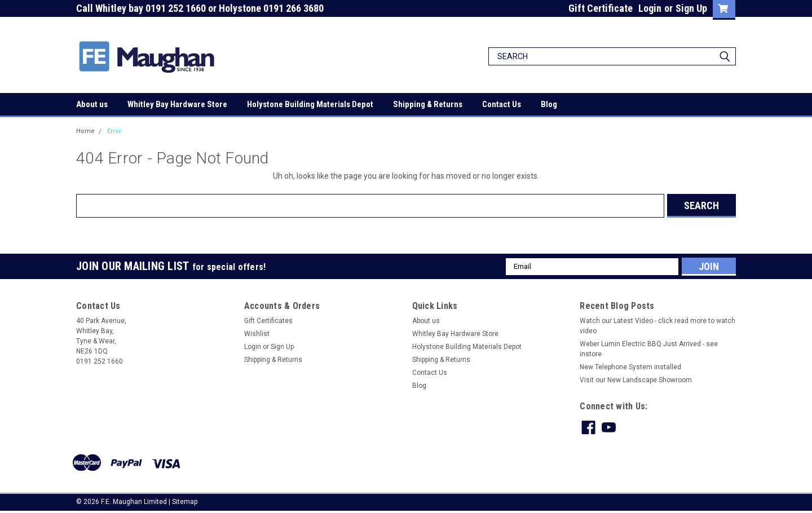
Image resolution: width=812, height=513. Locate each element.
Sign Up (691, 8)
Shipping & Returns (428, 104)
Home (85, 131)
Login (650, 8)
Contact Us (502, 104)
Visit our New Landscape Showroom (636, 380)
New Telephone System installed (630, 367)
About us (92, 104)
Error (114, 131)
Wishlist (257, 334)
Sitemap (185, 502)
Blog (549, 104)
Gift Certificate (601, 8)
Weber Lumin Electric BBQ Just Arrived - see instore (649, 349)
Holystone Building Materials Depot (310, 104)
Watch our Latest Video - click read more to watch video (657, 326)
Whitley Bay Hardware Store (177, 104)
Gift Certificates (268, 321)
